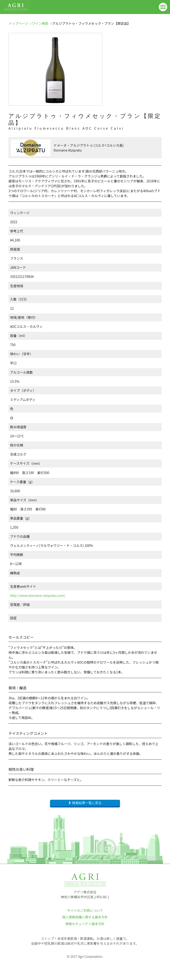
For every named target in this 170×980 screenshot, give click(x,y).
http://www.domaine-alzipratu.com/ (38, 595)
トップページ (18, 23)
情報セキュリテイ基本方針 (85, 924)
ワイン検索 (40, 23)
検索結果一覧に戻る (87, 803)
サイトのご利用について (85, 910)
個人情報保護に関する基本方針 (85, 917)
